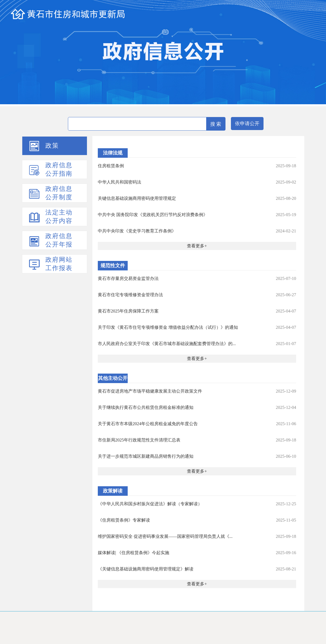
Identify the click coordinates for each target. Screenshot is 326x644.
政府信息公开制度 (59, 193)
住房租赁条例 (111, 166)
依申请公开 (247, 124)
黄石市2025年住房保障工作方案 (128, 311)
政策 (52, 146)
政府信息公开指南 (59, 169)
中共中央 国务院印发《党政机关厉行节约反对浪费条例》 (153, 215)
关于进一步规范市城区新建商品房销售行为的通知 (146, 456)
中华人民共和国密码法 (120, 182)
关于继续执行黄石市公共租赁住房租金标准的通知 (146, 407)
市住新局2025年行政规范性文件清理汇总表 (139, 440)
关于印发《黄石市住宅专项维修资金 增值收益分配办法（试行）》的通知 (168, 327)
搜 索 (216, 124)
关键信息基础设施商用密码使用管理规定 (137, 198)
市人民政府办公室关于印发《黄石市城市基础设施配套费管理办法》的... (167, 344)
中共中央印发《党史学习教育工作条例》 (137, 231)
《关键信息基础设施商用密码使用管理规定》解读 (146, 569)
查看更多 (196, 246)
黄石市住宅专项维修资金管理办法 (130, 295)
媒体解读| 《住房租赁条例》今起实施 (134, 553)
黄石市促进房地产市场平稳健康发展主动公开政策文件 (150, 391)
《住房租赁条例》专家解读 (124, 520)
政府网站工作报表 (59, 264)
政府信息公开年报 (59, 240)
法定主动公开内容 (59, 217)
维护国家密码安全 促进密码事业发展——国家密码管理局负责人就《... (165, 536)
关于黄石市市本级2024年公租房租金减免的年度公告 (148, 424)
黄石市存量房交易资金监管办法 (128, 278)
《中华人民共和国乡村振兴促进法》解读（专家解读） (150, 504)
